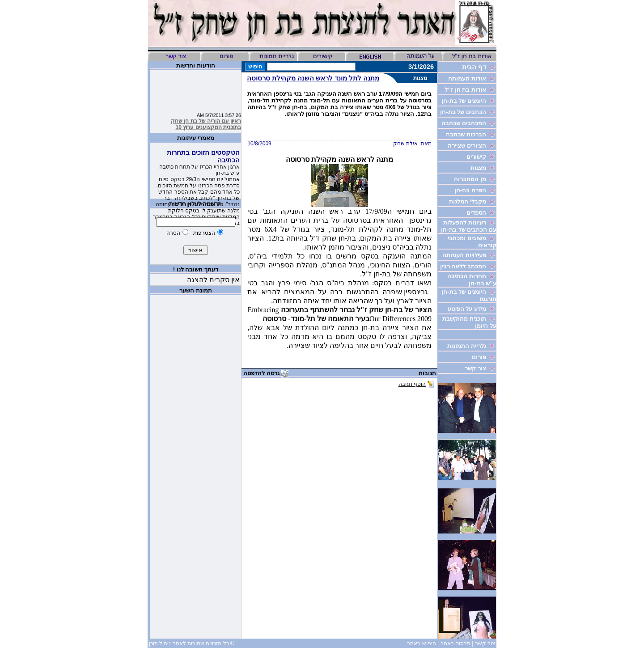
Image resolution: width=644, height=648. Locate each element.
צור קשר (485, 644)
